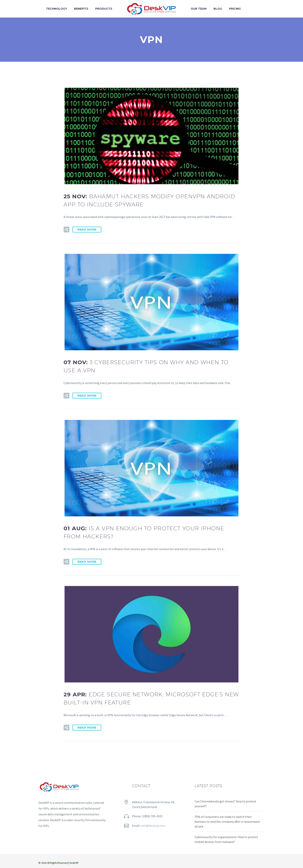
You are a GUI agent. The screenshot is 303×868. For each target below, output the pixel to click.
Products (104, 9)
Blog (218, 9)
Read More (87, 230)
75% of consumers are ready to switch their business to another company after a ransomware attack (227, 822)
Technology (57, 9)
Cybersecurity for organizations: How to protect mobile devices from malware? (226, 839)
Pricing (235, 9)
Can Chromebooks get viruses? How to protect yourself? (225, 804)
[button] (66, 230)
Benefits (81, 9)
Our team (199, 9)
